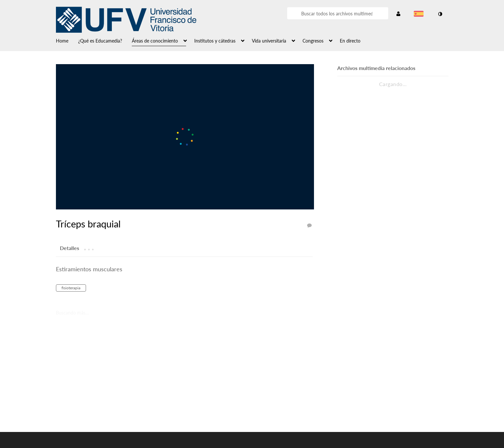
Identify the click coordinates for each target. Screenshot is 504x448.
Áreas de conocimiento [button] (155, 41)
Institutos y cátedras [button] (215, 41)
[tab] (70, 248)
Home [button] (62, 41)
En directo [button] (350, 41)
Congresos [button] (313, 41)
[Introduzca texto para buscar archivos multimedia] (336, 14)
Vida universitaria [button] (269, 41)
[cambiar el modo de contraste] (440, 14)
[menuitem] (67, 40)
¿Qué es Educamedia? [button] (100, 41)
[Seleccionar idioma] (420, 14)
